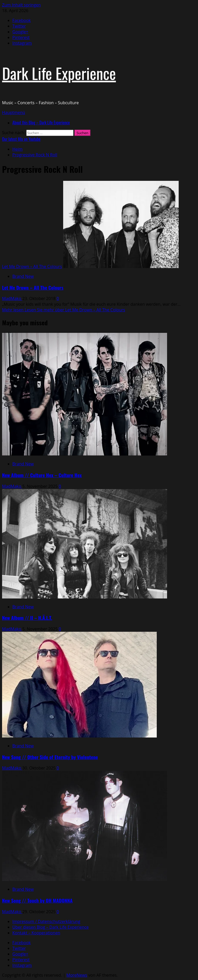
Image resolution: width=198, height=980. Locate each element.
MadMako (12, 298)
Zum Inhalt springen (21, 5)
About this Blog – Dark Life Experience (41, 123)
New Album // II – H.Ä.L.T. (27, 618)
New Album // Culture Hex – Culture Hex (42, 475)
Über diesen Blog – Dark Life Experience (51, 927)
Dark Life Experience (59, 73)
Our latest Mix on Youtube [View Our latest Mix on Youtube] (21, 139)
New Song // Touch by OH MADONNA (37, 900)
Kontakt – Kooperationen (36, 933)
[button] (14, 112)
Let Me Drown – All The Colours (32, 266)
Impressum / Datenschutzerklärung (46, 921)
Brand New (23, 276)
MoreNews (77, 975)
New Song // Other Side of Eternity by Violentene (50, 757)
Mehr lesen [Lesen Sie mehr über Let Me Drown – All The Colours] (64, 310)
